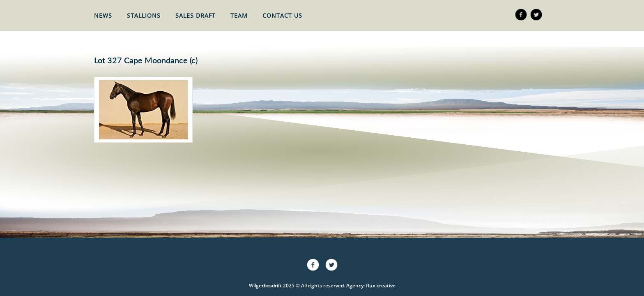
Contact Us (282, 15)
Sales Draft (195, 15)
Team (239, 15)
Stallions (144, 15)
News (103, 15)
